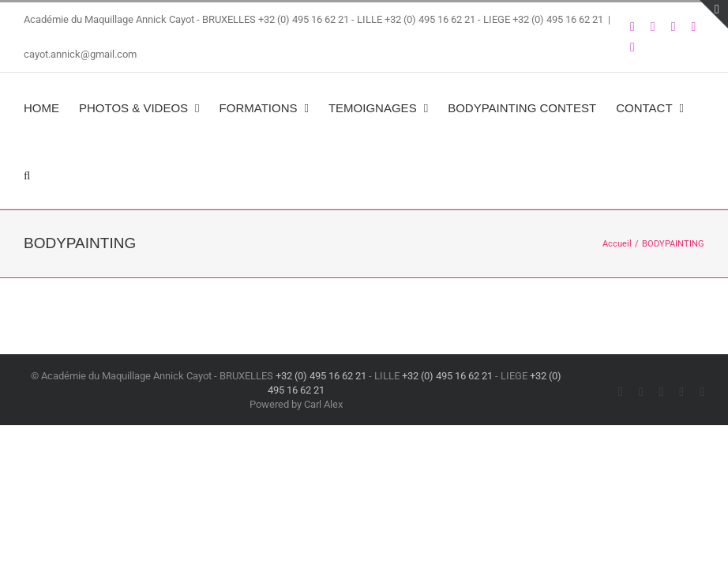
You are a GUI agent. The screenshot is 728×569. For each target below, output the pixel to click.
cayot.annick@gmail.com (80, 54)
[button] (27, 175)
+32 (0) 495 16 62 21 (304, 19)
